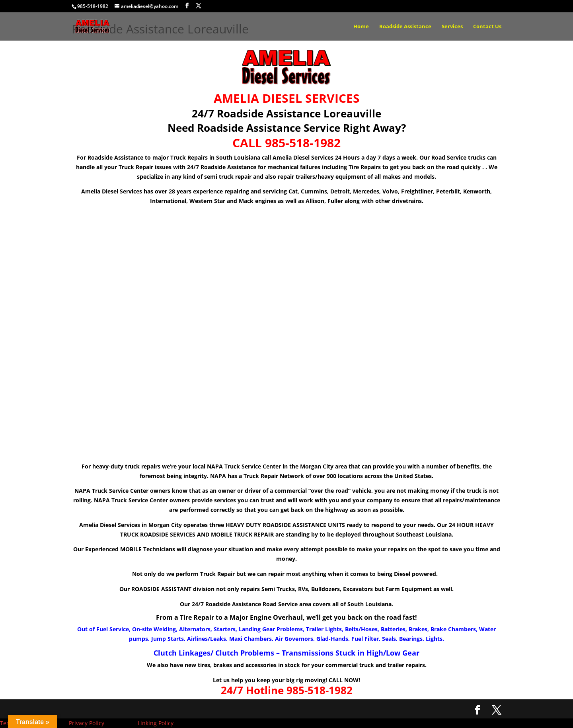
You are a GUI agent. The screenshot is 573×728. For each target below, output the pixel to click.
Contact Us (487, 27)
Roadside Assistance (405, 27)
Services (452, 27)
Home (361, 27)
